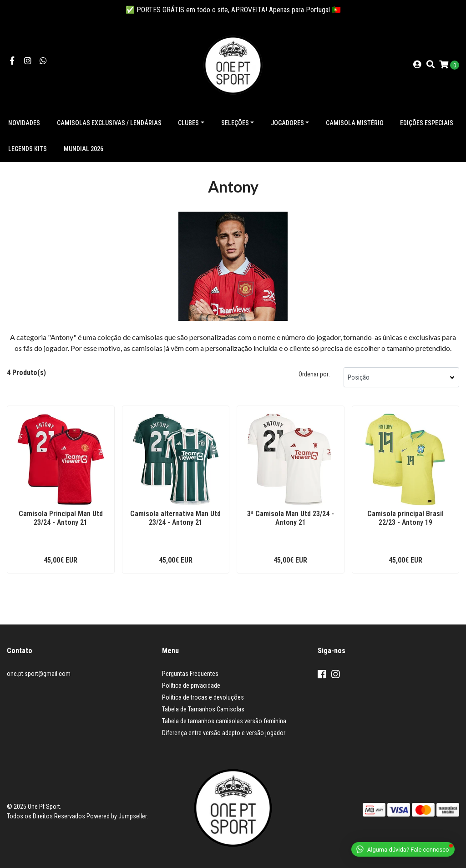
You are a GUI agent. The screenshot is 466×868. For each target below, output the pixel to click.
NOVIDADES (24, 123)
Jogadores (287, 123)
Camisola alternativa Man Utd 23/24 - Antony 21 (175, 518)
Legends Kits (28, 149)
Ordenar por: (314, 374)
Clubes (188, 123)
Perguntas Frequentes (190, 674)
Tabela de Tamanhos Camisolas (203, 709)
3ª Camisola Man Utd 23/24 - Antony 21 (291, 518)
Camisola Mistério (355, 123)
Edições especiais (427, 123)
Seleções (235, 123)
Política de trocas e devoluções (203, 697)
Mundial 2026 (84, 149)
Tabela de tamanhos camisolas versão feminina (224, 721)
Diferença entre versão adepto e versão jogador (224, 733)
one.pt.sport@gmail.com (39, 674)
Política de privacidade (191, 685)
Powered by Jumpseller (116, 816)
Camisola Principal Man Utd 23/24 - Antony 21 (61, 518)
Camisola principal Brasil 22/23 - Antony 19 (405, 518)
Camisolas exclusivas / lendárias (109, 123)
